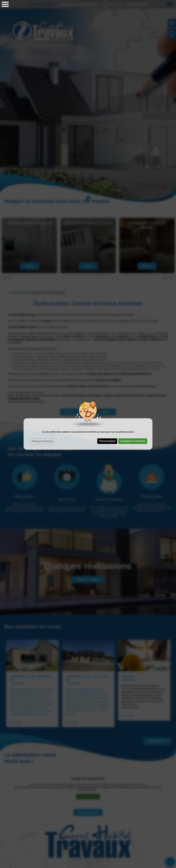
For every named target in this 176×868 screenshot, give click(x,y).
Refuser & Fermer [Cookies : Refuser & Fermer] (42, 441)
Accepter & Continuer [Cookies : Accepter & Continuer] (133, 441)
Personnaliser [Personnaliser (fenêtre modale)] (107, 441)
